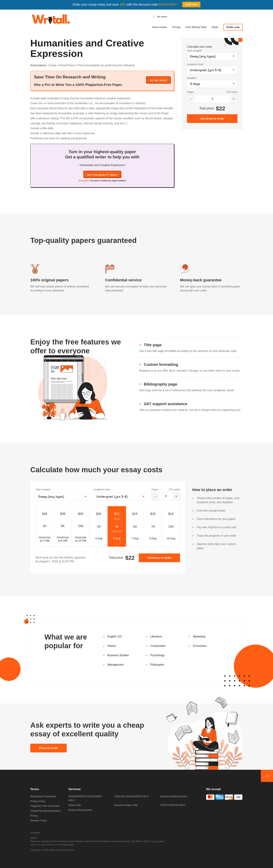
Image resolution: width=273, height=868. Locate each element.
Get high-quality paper (102, 175)
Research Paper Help (126, 805)
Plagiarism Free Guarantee (45, 806)
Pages (190, 92)
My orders (162, 17)
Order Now (191, 5)
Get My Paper (158, 81)
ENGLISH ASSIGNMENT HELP (132, 796)
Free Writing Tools (196, 27)
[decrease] (191, 99)
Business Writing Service (174, 796)
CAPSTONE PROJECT (173, 805)
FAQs (215, 27)
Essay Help (75, 805)
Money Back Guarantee (43, 796)
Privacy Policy (38, 801)
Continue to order (159, 558)
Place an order (48, 748)
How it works (160, 27)
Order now (233, 27)
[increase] (234, 99)
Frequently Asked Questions (46, 811)
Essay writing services (80, 810)
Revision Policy (39, 821)
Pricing (176, 27)
